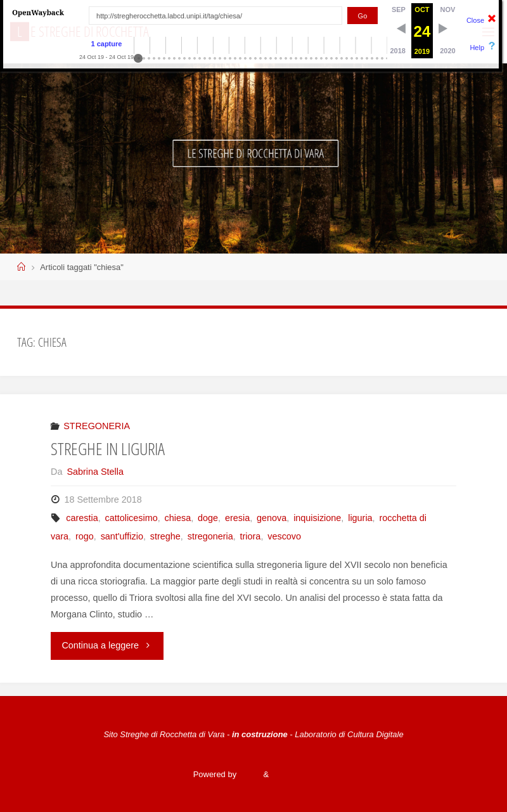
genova (272, 518)
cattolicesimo (132, 518)
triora (251, 536)
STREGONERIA (97, 426)
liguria (360, 518)
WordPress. (292, 774)
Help (477, 48)
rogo (85, 536)
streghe (165, 536)
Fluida (249, 774)
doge (208, 518)
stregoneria (210, 536)
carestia (82, 518)
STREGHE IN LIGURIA (108, 448)
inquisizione (317, 518)
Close (475, 20)
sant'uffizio (122, 536)
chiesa (178, 518)
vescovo (284, 536)
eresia (237, 518)
